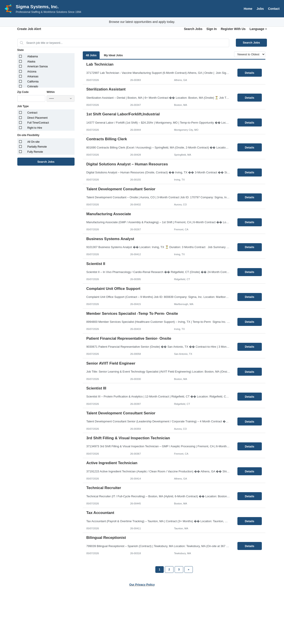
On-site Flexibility (28, 135)
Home (248, 9)
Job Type (23, 106)
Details (249, 73)
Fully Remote (35, 152)
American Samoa (37, 66)
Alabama (33, 56)
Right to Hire (35, 128)
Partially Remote (37, 147)
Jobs (260, 9)
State (21, 50)
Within (51, 92)
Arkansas (33, 76)
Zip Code (23, 92)
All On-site (33, 142)
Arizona (32, 72)
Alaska (31, 62)
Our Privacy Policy (142, 585)
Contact (274, 9)
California (33, 82)
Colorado (33, 86)
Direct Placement (37, 118)
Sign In (212, 29)
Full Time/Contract (38, 123)
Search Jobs (193, 29)
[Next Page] (189, 570)
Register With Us (233, 29)
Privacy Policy (136, 617)
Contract (32, 113)
